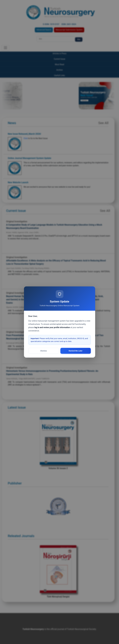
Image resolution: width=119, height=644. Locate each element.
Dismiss (44, 351)
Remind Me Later (75, 351)
